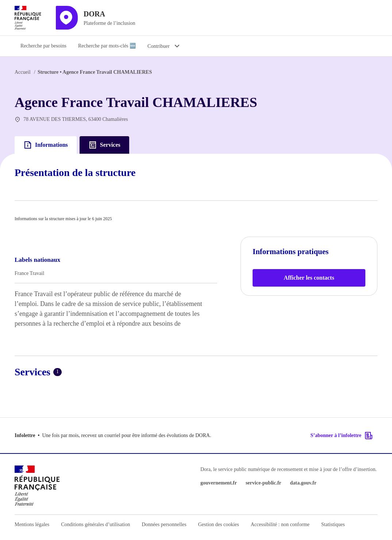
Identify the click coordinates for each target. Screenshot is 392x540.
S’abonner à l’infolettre (342, 436)
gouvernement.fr (219, 483)
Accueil (23, 72)
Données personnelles (164, 524)
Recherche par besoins (43, 46)
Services (104, 145)
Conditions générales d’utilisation (95, 524)
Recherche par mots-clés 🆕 (107, 46)
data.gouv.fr (303, 483)
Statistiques (333, 524)
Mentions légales (32, 524)
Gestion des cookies (219, 524)
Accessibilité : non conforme (280, 524)
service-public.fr (264, 483)
